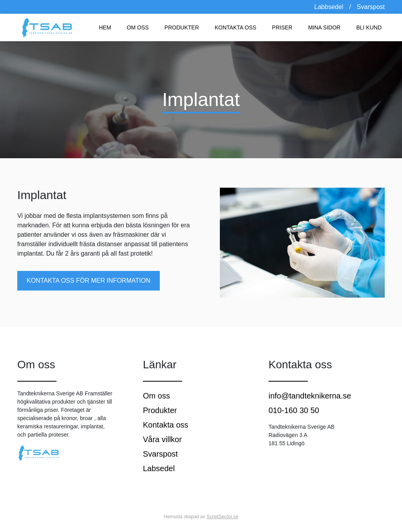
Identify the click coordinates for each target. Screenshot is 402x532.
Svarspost (371, 7)
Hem (105, 27)
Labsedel (159, 468)
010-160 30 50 (294, 410)
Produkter (182, 27)
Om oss (138, 27)
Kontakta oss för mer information (89, 281)
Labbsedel (329, 7)
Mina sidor (324, 27)
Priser (282, 27)
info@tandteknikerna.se (310, 396)
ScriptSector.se (222, 517)
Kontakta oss (236, 27)
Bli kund (369, 27)
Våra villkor (162, 439)
